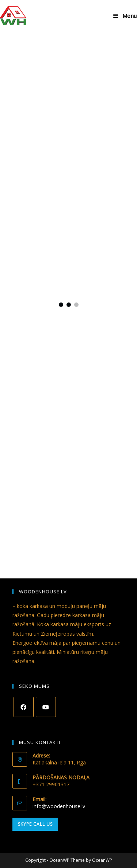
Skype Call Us (35, 824)
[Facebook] (24, 707)
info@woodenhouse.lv (59, 806)
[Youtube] (46, 707)
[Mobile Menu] (125, 16)
